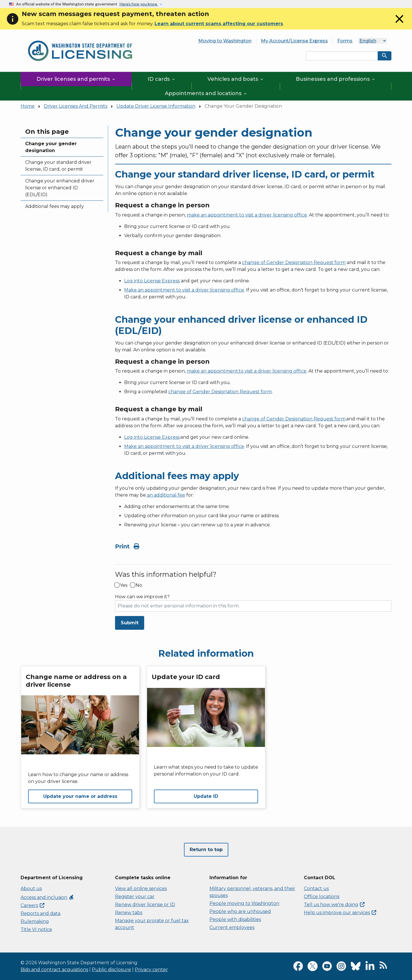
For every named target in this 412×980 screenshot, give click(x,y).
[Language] (373, 41)
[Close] (399, 24)
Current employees (232, 927)
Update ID (206, 796)
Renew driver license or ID (145, 905)
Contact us (316, 889)
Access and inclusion (47, 897)
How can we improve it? (142, 597)
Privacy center (151, 970)
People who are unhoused (240, 911)
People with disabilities (235, 919)
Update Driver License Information (156, 106)
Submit (130, 623)
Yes (124, 585)
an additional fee (166, 495)
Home (28, 106)
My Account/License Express (294, 41)
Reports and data (40, 913)
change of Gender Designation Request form (294, 262)
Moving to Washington (225, 41)
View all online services (141, 889)
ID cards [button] (162, 79)
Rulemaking (35, 921)
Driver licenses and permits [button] (76, 79)
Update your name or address (80, 796)
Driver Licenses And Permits (76, 106)
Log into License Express (152, 281)
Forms (345, 41)
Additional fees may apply (55, 206)
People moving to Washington (244, 903)
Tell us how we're (334, 905)
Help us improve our (340, 913)
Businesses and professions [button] (336, 79)
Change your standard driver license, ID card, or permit (58, 166)
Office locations (322, 897)
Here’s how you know (139, 4)
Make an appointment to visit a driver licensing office (184, 290)
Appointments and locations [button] (206, 93)
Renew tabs (129, 913)
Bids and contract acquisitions (54, 970)
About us (31, 889)
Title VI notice (36, 929)
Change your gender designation (51, 147)
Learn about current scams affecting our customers (219, 24)
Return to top (206, 850)
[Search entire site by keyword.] (342, 56)
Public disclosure (111, 970)
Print (127, 546)
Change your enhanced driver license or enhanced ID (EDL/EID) (60, 188)
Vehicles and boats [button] (236, 79)
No (139, 585)
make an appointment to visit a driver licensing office (247, 215)
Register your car (135, 897)
